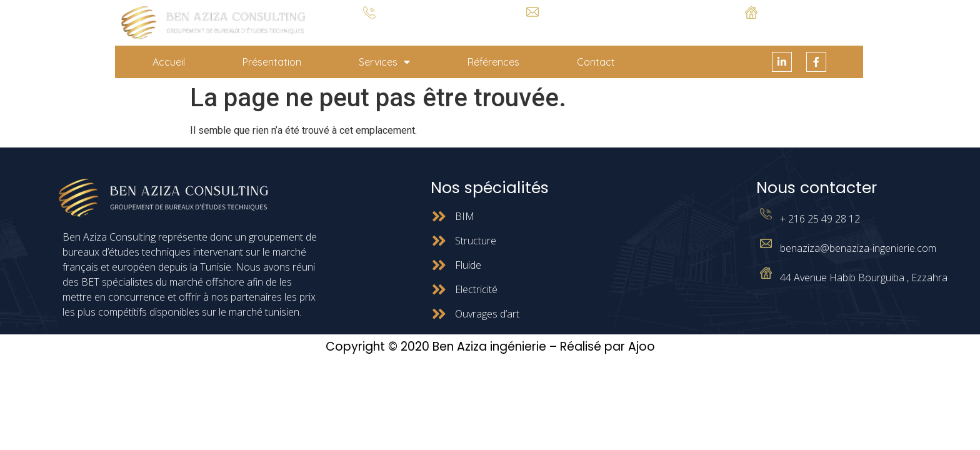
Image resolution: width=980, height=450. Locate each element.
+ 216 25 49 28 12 (370, 28)
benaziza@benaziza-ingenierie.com (858, 248)
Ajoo (642, 347)
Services (384, 62)
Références (493, 62)
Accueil (169, 62)
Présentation (272, 62)
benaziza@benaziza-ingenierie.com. (532, 27)
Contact (596, 62)
